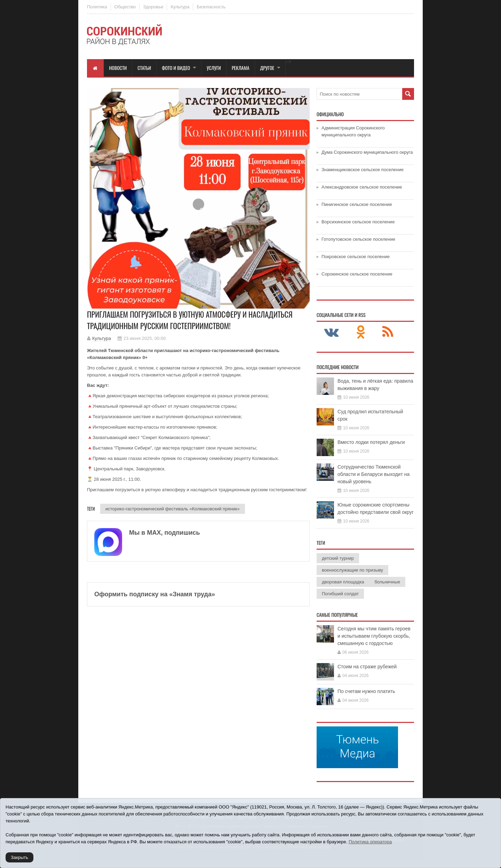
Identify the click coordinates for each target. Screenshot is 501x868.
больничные (387, 582)
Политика (97, 7)
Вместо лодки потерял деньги (371, 442)
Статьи (144, 68)
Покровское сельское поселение (356, 257)
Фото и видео (176, 68)
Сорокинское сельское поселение (357, 274)
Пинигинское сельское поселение (357, 204)
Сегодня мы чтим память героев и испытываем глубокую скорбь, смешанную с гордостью (374, 636)
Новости (118, 68)
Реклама (241, 68)
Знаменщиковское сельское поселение (363, 170)
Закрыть (19, 857)
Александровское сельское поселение (362, 187)
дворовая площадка (343, 582)
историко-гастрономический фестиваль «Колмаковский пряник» (173, 509)
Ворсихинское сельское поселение (358, 222)
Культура (180, 7)
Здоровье (153, 7)
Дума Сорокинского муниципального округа (367, 152)
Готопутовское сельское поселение (358, 239)
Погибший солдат (340, 594)
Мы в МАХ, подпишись (165, 533)
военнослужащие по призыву (352, 570)
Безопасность (211, 7)
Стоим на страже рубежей (367, 667)
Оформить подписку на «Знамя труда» (155, 594)
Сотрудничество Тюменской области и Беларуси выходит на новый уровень (373, 474)
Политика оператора (370, 842)
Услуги (214, 68)
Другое (267, 68)
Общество (125, 7)
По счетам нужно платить (366, 691)
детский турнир (338, 558)
